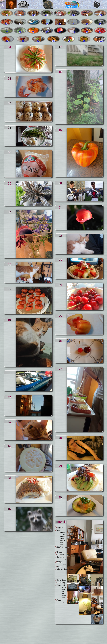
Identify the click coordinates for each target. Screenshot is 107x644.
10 (9, 320)
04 (9, 127)
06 (9, 183)
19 (60, 130)
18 (60, 72)
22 (60, 236)
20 (60, 183)
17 (60, 47)
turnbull (60, 522)
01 (9, 47)
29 (60, 466)
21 (60, 207)
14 (9, 446)
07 (9, 212)
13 (9, 422)
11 (9, 373)
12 (9, 397)
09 (9, 289)
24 (60, 285)
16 (9, 509)
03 (9, 103)
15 (9, 477)
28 (60, 438)
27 (60, 369)
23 (60, 260)
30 (60, 497)
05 (9, 152)
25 (60, 316)
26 (60, 340)
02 (9, 78)
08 (9, 264)
